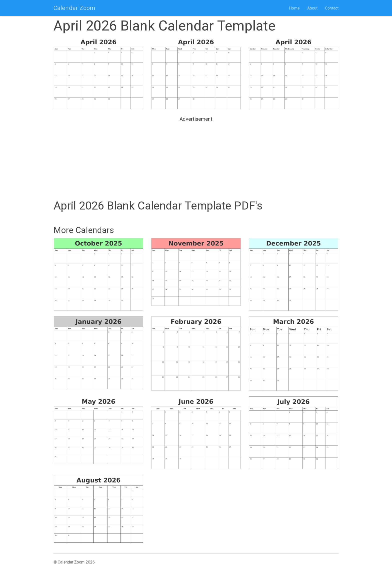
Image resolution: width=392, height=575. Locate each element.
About (312, 8)
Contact (332, 8)
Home (294, 8)
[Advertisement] (196, 159)
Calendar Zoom (74, 8)
